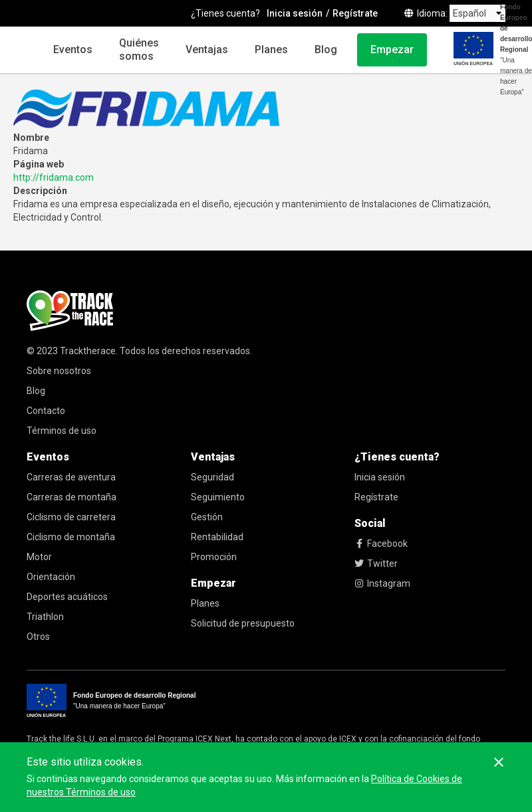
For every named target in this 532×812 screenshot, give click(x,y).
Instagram (382, 583)
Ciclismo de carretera (71, 517)
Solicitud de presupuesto (243, 623)
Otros (38, 637)
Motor (39, 557)
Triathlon (45, 617)
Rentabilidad (217, 537)
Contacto (46, 411)
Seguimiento (218, 497)
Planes (271, 50)
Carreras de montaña (71, 497)
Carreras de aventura (71, 477)
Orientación (51, 577)
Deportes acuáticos (67, 597)
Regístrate (376, 497)
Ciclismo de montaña (71, 537)
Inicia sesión (380, 477)
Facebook (381, 544)
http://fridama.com (54, 177)
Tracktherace (88, 351)
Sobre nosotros (59, 371)
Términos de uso (62, 431)
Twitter (376, 563)
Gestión (207, 517)
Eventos (73, 50)
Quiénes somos (139, 50)
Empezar (392, 50)
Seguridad (212, 477)
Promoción (214, 557)
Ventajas (207, 50)
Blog (326, 50)
